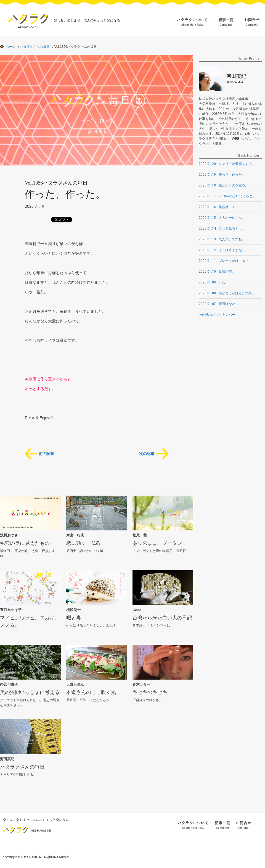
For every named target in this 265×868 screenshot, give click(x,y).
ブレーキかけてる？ (224, 261)
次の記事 (147, 454)
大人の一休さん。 (222, 218)
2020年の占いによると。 (227, 196)
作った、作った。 (222, 175)
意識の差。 (217, 272)
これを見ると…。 (222, 228)
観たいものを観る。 (224, 185)
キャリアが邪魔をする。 (227, 164)
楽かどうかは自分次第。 (227, 293)
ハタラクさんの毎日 (35, 47)
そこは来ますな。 (222, 250)
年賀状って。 (219, 207)
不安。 (214, 282)
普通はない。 (219, 304)
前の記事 (46, 454)
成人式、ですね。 (222, 239)
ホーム (10, 47)
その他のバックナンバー (217, 315)
